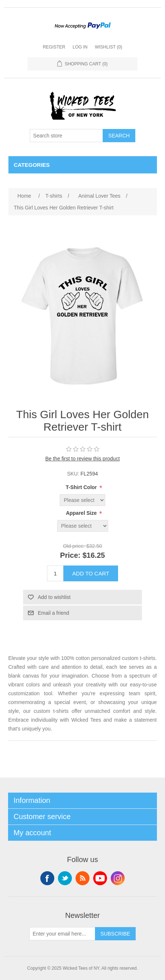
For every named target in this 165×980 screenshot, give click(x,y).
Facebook (47, 878)
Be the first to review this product (82, 459)
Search (119, 136)
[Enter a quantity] (55, 573)
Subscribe (115, 934)
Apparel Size (82, 513)
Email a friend (54, 613)
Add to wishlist (54, 597)
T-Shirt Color (82, 487)
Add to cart (91, 573)
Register (54, 47)
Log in (80, 47)
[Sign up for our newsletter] (62, 934)
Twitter (65, 878)
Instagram (118, 878)
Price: (70, 556)
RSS (82, 878)
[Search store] (66, 136)
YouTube (100, 878)
